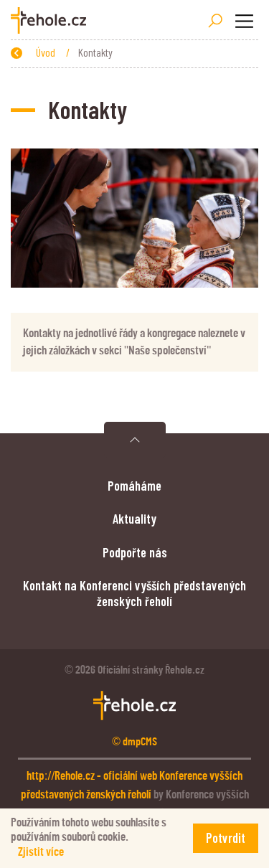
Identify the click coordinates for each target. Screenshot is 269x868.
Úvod (47, 52)
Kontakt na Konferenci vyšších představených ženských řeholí (134, 593)
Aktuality (134, 519)
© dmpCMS (134, 742)
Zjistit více (41, 852)
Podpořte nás (135, 552)
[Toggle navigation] (244, 21)
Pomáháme (134, 486)
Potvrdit (226, 838)
